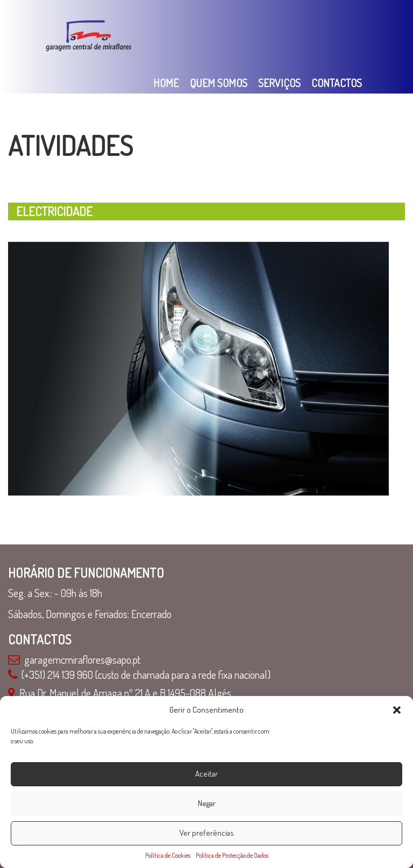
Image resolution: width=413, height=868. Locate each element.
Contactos (337, 83)
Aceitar (206, 774)
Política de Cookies (168, 855)
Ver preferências (207, 833)
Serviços (279, 83)
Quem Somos (219, 83)
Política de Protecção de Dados (232, 855)
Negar (207, 803)
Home (166, 83)
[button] (397, 710)
